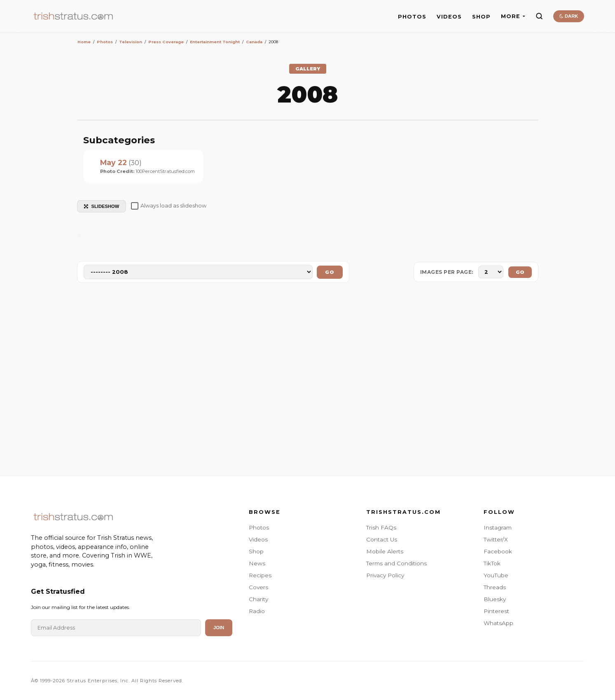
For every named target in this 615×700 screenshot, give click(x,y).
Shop (256, 551)
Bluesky (495, 599)
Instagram (498, 527)
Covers (258, 587)
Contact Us (382, 539)
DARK (569, 16)
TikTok (492, 563)
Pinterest (496, 611)
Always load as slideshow (169, 206)
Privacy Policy (385, 575)
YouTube (496, 575)
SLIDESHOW (102, 206)
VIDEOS (449, 17)
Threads (495, 587)
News (257, 563)
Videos (258, 539)
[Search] (539, 16)
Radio (257, 611)
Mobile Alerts (385, 551)
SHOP (481, 17)
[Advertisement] (308, 381)
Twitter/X (496, 539)
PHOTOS (412, 17)
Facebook (498, 551)
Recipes (260, 575)
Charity (258, 599)
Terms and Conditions (396, 563)
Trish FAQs (381, 527)
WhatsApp (498, 623)
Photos (259, 527)
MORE (513, 16)
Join (219, 628)
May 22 (113, 162)
